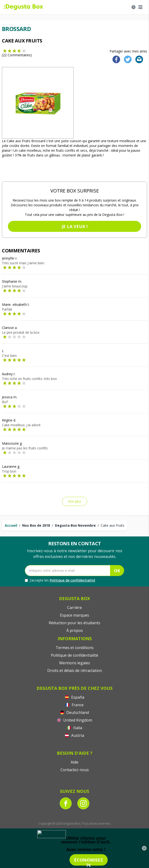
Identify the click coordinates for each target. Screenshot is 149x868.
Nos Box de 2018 (36, 525)
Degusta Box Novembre (75, 525)
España (75, 697)
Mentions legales (75, 663)
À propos (75, 630)
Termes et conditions (75, 648)
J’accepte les (60, 580)
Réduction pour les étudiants (74, 623)
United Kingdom (75, 720)
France (74, 705)
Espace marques (74, 615)
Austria (74, 735)
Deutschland (74, 712)
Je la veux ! (75, 226)
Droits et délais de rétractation (75, 670)
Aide (74, 762)
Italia (75, 728)
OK (117, 571)
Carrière (74, 608)
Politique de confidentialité (72, 580)
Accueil (11, 525)
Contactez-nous (75, 770)
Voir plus (75, 501)
